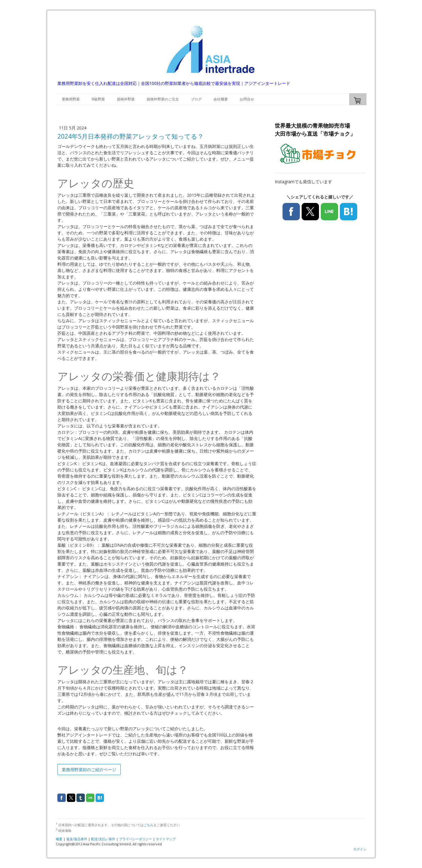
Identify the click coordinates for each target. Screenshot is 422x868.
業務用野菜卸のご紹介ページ (89, 770)
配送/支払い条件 (103, 839)
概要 (59, 839)
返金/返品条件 (77, 839)
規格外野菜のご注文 (163, 99)
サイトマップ (166, 839)
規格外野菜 (126, 99)
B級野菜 (98, 99)
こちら (149, 825)
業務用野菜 (71, 99)
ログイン (360, 849)
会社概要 (221, 99)
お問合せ (247, 99)
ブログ (196, 99)
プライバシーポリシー (136, 839)
